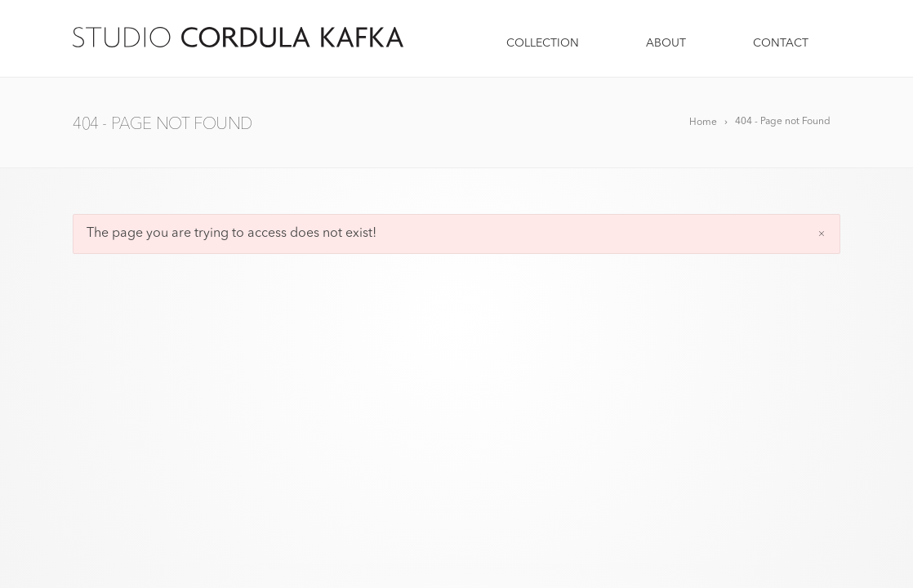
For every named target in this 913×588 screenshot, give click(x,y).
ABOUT (668, 43)
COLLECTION (544, 43)
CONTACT (781, 43)
